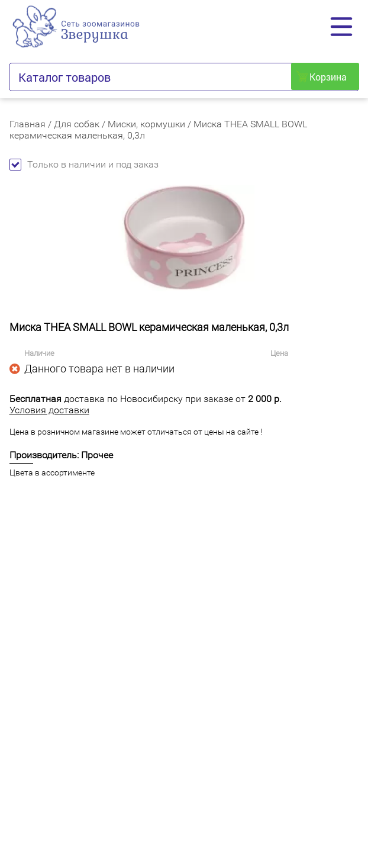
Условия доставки (49, 410)
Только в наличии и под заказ (84, 164)
